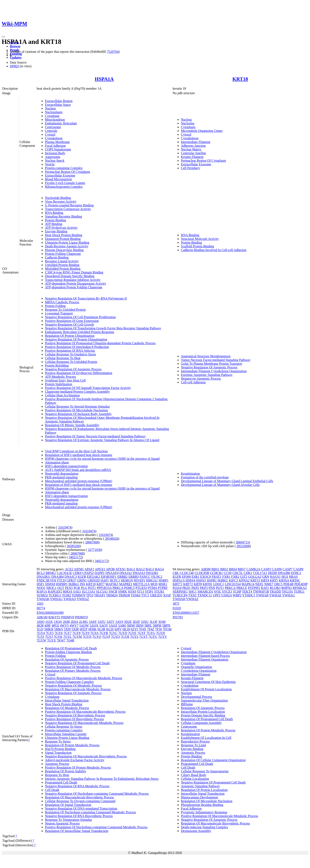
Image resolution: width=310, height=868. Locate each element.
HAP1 (105, 580)
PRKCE (242, 588)
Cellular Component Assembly (201, 723)
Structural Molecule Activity (200, 239)
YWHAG (56, 599)
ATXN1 (121, 569)
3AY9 (119, 622)
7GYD (123, 633)
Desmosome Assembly (196, 831)
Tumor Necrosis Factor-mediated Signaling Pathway (216, 360)
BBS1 (215, 569)
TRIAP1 (100, 595)
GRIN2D (94, 580)
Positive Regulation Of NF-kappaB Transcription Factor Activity (88, 388)
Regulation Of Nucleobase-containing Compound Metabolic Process (90, 812)
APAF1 (89, 569)
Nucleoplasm (54, 112)
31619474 (65, 527)
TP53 (90, 595)
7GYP (106, 637)
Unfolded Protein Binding (62, 265)
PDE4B (288, 584)
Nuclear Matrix (191, 149)
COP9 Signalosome (58, 149)
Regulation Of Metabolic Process (67, 708)
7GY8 (76, 633)
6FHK (93, 629)
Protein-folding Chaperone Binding (68, 652)
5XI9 (67, 629)
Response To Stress (58, 741)
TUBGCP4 (180, 595)
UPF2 (217, 595)
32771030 (94, 550)
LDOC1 (219, 584)
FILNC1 (157, 577)
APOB (110, 569)
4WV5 (64, 625)
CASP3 (266, 569)
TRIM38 (124, 595)
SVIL (218, 592)
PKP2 (195, 588)
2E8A (74, 622)
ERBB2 (123, 577)
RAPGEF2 (55, 592)
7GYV (162, 637)
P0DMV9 (81, 617)
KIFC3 (233, 580)
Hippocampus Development (199, 797)
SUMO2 (42, 595)
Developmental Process (196, 697)
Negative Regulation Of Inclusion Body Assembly (78, 414)
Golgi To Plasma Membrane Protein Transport (211, 364)
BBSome (187, 704)
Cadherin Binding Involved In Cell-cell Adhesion (214, 250)
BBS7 (242, 569)
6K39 (126, 629)
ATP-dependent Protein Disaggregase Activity (76, 284)
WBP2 (237, 595)
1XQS (58, 622)
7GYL (67, 637)
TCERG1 (55, 595)
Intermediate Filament (196, 142)
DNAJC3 (71, 577)
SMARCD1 (205, 592)
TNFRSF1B (261, 592)
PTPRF (163, 588)
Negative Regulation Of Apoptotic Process (73, 369)
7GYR (125, 637)
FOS (53, 580)
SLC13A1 (88, 592)
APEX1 (100, 569)
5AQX (94, 625)
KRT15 (255, 580)
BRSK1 (51, 573)
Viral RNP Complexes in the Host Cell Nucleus (76, 451)
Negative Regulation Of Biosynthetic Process (75, 715)
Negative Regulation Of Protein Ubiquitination (76, 339)
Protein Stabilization (58, 384)
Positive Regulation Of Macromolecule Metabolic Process (84, 678)
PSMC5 (129, 588)
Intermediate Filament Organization (205, 659)
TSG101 (287, 592)
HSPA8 (50, 584)
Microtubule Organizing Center (202, 131)
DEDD (273, 573)
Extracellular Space (58, 105)
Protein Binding (55, 220)
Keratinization (190, 474)
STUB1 (159, 592)
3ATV (111, 622)
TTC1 (145, 595)
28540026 (112, 539)
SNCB (113, 592)
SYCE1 (227, 592)
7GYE (132, 633)
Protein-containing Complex (64, 168)
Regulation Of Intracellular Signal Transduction (77, 831)
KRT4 (265, 580)
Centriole (51, 131)
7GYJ (49, 637)
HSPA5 (201, 580)
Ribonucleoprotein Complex (64, 187)
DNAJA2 (126, 573)
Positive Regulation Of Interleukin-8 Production (77, 347)
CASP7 (288, 569)
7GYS (134, 637)
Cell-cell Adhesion (193, 382)
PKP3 (204, 588)
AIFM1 (79, 569)
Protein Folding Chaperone (63, 254)
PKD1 (186, 588)
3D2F (136, 622)
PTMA (153, 588)
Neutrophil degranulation (62, 474)
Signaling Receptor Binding (63, 216)
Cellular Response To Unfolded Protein (71, 362)
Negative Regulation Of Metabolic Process (73, 686)
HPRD (14, 66)
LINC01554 (233, 584)
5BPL (148, 625)
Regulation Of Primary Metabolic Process (73, 671)
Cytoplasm (52, 116)
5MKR (49, 629)
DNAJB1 (152, 573)
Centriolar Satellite (193, 153)
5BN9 (139, 625)
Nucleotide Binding (58, 198)
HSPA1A (104, 79)
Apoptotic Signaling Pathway (200, 786)
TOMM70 (79, 595)
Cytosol (50, 134)
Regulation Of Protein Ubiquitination (70, 336)
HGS (285, 577)
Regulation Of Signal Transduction (68, 805)
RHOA (67, 592)
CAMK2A (253, 569)
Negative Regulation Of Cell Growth (69, 324)
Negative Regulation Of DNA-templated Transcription (81, 808)
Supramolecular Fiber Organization (204, 700)
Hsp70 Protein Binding (60, 749)
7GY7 (68, 633)
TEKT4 (247, 592)
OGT (61, 588)
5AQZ (113, 625)
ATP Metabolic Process (60, 377)
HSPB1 (212, 580)
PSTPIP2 (254, 588)
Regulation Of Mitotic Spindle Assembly (72, 425)
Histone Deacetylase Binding (64, 250)
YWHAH (179, 599)
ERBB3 (134, 577)
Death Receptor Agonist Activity (67, 246)
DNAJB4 (58, 577)
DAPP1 (100, 573)
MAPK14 (248, 584)
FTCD (61, 580)
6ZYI (134, 629)
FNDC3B (43, 580)
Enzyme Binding (56, 231)
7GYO (97, 637)
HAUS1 (275, 577)
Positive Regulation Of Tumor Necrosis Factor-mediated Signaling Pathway (95, 436)
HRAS (293, 577)
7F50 (158, 629)
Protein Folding (55, 306)
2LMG (83, 622)
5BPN (166, 625)
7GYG (151, 633)
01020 (177, 608)
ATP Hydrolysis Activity (61, 228)
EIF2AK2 (93, 577)
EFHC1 (296, 573)
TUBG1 (299, 592)
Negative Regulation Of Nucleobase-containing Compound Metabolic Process (97, 794)
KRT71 (177, 584)
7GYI (40, 637)
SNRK (123, 592)
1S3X (49, 622)
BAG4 (159, 569)
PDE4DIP (301, 584)
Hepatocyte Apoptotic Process (201, 379)
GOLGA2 (255, 577)
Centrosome (53, 127)
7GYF (141, 633)
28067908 (92, 542)
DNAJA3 (139, 573)
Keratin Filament (192, 157)
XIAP (167, 595)
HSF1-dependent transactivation (66, 466)
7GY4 (41, 633)
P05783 (178, 617)
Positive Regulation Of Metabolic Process (73, 667)
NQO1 (41, 588)
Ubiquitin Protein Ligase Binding (67, 243)
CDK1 (248, 573)
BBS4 (233, 569)
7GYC (113, 633)
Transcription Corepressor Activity (68, 209)
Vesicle (50, 164)
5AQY (104, 625)
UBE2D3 (156, 595)
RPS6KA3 (300, 588)
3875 (176, 604)
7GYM (77, 637)
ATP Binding (53, 224)
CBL (176, 573)
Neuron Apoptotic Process (62, 823)
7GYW (41, 640)
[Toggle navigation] (3, 37)
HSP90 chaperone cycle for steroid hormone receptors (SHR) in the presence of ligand (102, 459)
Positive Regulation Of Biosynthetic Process (74, 719)
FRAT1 (217, 577)
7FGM (167, 629)
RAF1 (265, 588)
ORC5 (278, 584)
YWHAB (43, 599)
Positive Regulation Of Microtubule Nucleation (76, 410)
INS (83, 584)
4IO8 (40, 625)
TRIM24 (112, 595)
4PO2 (55, 625)
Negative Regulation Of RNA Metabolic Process (77, 786)
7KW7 (61, 640)
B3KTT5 (54, 617)
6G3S (110, 629)
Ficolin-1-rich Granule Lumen (65, 183)
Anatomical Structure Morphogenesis (206, 356)
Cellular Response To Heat (63, 358)
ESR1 (195, 577)
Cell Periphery (190, 168)
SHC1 (193, 592)
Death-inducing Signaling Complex (204, 827)
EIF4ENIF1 (109, 577)
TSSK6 (136, 595)
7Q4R (70, 640)
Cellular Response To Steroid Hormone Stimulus (77, 406)
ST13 (140, 592)
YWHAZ (83, 599)
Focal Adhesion (55, 146)
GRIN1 (82, 580)
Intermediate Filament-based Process (205, 656)
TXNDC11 (205, 595)
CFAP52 (88, 573)
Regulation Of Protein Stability (66, 771)
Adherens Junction (193, 146)
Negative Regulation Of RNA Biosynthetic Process (79, 816)
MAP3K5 (112, 584)
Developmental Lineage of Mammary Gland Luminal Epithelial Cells (227, 481)
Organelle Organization (196, 667)
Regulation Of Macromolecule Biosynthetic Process (79, 797)
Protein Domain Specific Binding (203, 715)
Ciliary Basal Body (194, 775)
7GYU (153, 637)
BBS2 (224, 569)
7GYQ (115, 637)
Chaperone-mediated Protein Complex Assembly (77, 392)
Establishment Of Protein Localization (206, 689)
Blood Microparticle (58, 179)
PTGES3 (141, 588)
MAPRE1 (126, 584)
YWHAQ (70, 599)
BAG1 (131, 569)
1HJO (40, 622)
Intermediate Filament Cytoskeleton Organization (214, 371)
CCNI (228, 573)
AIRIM (206, 569)
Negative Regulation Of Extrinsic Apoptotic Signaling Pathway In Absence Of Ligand (102, 440)
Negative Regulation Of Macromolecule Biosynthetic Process (86, 756)
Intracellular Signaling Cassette (66, 734)
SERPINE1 (180, 592)
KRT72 (188, 584)
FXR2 (235, 577)
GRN (266, 577)
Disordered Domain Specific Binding (70, 276)
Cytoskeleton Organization (199, 671)
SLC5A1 (102, 592)
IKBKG (74, 584)
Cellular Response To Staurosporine (205, 771)
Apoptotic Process (57, 764)
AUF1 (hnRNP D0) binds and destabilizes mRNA (78, 470)
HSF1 (40, 584)
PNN (212, 588)
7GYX (51, 640)
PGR (77, 588)
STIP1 (149, 592)
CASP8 (298, 569)
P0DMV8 (68, 617)
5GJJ (40, 629)
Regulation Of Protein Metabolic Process (72, 745)
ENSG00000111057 (186, 613)
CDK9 (77, 573)
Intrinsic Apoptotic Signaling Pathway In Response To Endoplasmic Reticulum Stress (102, 779)
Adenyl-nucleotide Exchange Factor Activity (75, 760)
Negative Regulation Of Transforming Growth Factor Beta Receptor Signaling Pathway (103, 328)
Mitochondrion (55, 120)
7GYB (104, 633)
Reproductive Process (195, 741)
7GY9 (85, 633)
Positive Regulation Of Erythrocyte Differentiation (79, 373)
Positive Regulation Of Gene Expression (72, 321)
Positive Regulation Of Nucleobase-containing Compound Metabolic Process (96, 827)
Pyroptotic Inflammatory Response (204, 812)
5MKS (59, 629)
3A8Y (93, 622)
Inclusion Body (55, 153)
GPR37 (71, 580)
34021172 (75, 557)
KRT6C (295, 580)
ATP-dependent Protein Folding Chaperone (74, 287)
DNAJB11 (44, 577)
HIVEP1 (139, 580)
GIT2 (244, 577)
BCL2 (41, 573)
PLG (84, 588)
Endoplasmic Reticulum (61, 123)
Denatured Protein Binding (63, 239)
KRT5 (274, 580)
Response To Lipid (193, 745)
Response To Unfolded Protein (65, 310)
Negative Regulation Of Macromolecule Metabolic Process (84, 723)
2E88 (66, 622)
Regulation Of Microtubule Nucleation (207, 801)
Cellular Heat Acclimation (62, 395)
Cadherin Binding (57, 257)
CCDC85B (202, 573)
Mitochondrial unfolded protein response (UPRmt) (78, 481)
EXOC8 (205, 577)
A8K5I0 (42, 617)
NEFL (259, 584)
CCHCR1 (216, 573)
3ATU (102, 622)
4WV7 (74, 625)
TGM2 (66, 595)
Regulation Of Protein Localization (204, 790)
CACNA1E (64, 573)
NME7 (269, 584)
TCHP (237, 592)
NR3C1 (51, 588)
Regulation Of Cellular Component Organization (213, 760)
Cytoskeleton (54, 138)
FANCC (145, 577)
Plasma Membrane (57, 142)
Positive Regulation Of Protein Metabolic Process (78, 767)
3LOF (153, 622)
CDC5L (238, 573)
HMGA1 (152, 580)
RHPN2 (287, 588)
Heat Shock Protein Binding (64, 235)
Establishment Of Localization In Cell (206, 738)
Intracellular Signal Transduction (67, 700)
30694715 (242, 542)
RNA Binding (54, 213)
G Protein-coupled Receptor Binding (69, 205)
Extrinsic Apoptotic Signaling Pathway (207, 375)
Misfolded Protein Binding (63, 269)
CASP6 (277, 569)
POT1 (92, 588)
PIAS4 (177, 588)
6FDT (84, 629)
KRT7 (101, 584)
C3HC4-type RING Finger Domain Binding (74, 272)
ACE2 (69, 569)
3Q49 (162, 622)
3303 (40, 604)
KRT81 (207, 584)
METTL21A (141, 584)
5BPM (157, 625)
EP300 (186, 577)
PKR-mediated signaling (61, 477)
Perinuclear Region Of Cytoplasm (67, 172)
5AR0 (122, 625)
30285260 (73, 546)
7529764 (113, 52)
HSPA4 (190, 580)
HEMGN (127, 580)
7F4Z (151, 629)
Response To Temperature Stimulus (68, 820)
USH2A (227, 595)
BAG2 (141, 569)
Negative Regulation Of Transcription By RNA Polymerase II (86, 298)
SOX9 (132, 592)
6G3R (101, 629)
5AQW (84, 625)
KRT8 (198, 584)
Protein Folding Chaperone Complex (69, 682)
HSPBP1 (62, 584)
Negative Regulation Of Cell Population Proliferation (80, 317)
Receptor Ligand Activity (62, 261)
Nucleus (50, 108)
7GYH (160, 633)
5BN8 (131, 625)
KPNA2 (244, 580)
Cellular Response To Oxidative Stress (70, 354)
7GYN (87, 637)
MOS (154, 584)
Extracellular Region (59, 101)
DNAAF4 (112, 573)
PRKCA (118, 588)
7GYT (144, 637)
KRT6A (284, 580)
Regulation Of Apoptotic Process (67, 659)
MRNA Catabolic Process (62, 302)
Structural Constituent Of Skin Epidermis (208, 682)
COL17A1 (260, 573)
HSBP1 (163, 580)
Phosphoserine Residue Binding (202, 805)
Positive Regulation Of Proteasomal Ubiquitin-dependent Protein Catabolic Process (100, 343)
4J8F (47, 625)
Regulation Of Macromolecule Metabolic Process (78, 689)
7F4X (142, 629)
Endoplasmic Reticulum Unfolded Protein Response (79, 332)
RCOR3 (275, 588)
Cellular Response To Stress (63, 727)
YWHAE (275, 595)
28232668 (243, 546)
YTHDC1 (249, 595)
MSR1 (163, 584)
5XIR (75, 629)
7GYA (94, 633)
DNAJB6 (284, 573)
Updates (16, 57)
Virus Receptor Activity (61, 202)
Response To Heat (57, 775)
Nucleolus (188, 123)
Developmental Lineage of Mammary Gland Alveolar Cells (220, 485)
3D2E (128, 622)
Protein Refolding (57, 365)
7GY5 (50, 633)
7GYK (58, 637)
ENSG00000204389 (50, 613)
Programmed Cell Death (61, 782)
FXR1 (226, 577)
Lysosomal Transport (59, 313)
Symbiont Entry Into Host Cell (65, 380)
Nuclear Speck (55, 161)
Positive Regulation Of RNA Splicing (70, 351)
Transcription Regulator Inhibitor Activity (73, 280)
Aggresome (53, 157)
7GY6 (59, 633)
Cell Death (52, 790)
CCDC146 (187, 573)
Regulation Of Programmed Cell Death (71, 648)
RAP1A (42, 592)
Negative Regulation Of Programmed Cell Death (77, 663)
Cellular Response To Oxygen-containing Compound (80, 801)
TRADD (275, 592)
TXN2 (192, 595)
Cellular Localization (195, 779)
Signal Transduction (58, 753)
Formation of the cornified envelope (205, 477)
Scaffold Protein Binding (197, 246)
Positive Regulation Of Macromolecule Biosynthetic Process (85, 712)
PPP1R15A (104, 588)
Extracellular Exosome (60, 175)
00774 (41, 608)
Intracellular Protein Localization (203, 712)
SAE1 (77, 592)
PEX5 (69, 588)
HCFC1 (115, 580)
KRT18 (240, 79)
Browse (15, 46)
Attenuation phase (57, 462)
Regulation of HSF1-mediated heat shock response (79, 455)
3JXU (145, 622)
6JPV (118, 629)
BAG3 (150, 569)
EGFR (82, 577)
